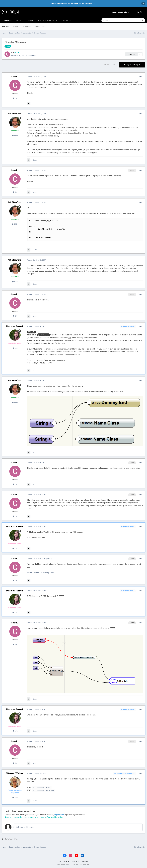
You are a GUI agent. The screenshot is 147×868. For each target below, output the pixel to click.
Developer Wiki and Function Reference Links (72, 4)
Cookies (84, 861)
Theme (75, 861)
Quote (35, 103)
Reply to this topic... (25, 827)
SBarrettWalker (15, 773)
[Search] (114, 20)
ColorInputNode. (43, 787)
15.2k (15, 135)
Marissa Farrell (14, 326)
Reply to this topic (132, 65)
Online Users (40, 27)
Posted (36, 77)
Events (16, 27)
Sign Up (140, 12)
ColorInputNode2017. (44, 790)
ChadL (17, 53)
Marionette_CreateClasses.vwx (40, 363)
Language (64, 861)
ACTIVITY (20, 20)
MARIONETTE (66, 20)
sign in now (59, 815)
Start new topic (109, 65)
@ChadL (31, 332)
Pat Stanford (14, 114)
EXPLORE (8, 21)
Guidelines (27, 27)
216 (15, 98)
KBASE (31, 20)
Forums (5, 27)
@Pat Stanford (43, 335)
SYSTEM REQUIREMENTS (47, 20)
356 (15, 797)
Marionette (32, 55)
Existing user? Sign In (122, 12)
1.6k (15, 348)
